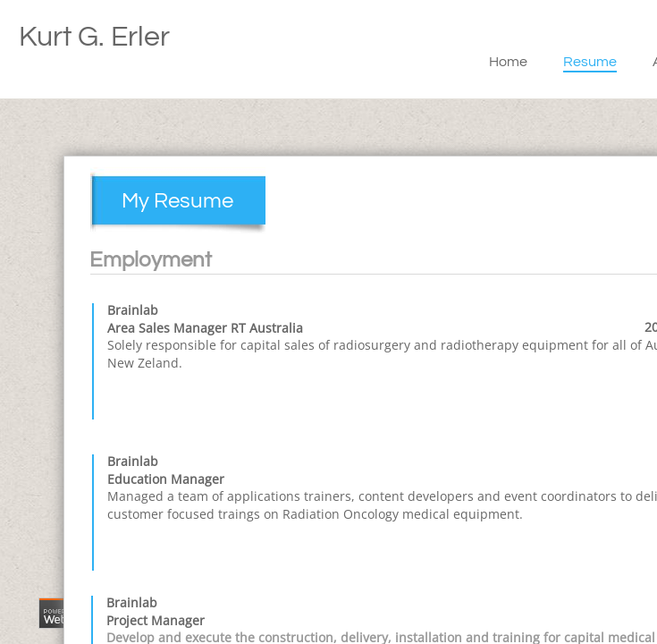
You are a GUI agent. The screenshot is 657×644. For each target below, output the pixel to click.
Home (508, 62)
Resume (590, 62)
